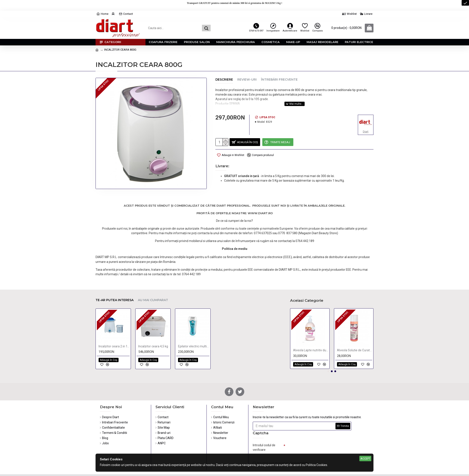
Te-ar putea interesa (115, 286)
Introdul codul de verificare (264, 434)
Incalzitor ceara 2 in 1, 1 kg (114, 333)
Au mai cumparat (153, 286)
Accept (365, 459)
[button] (328, 358)
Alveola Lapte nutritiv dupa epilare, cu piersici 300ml (311, 337)
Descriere (224, 80)
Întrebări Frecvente (279, 80)
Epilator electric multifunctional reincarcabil (194, 333)
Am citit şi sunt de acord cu (281, 450)
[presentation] (316, 436)
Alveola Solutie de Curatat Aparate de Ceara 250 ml (355, 337)
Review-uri (247, 80)
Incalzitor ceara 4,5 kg (153, 333)
